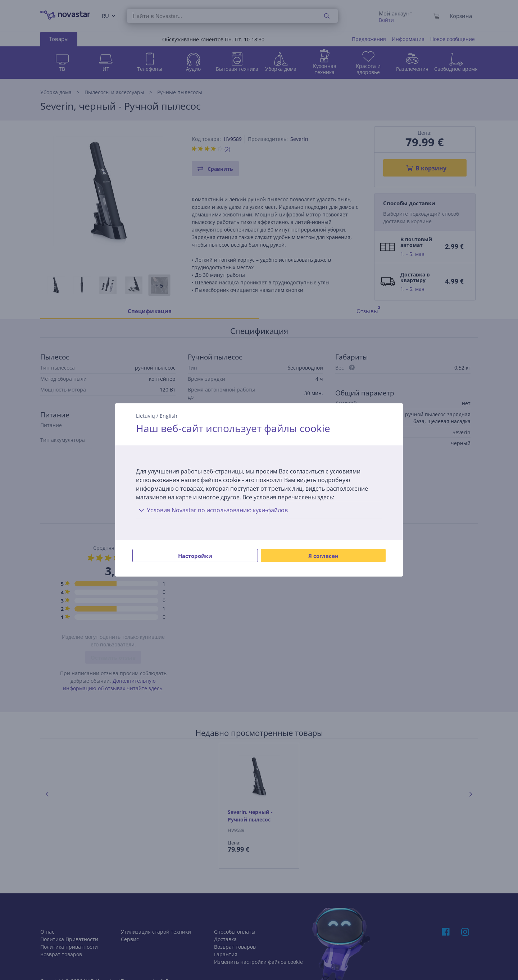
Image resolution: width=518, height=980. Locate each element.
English (169, 416)
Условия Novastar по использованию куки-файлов (212, 510)
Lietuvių (146, 416)
